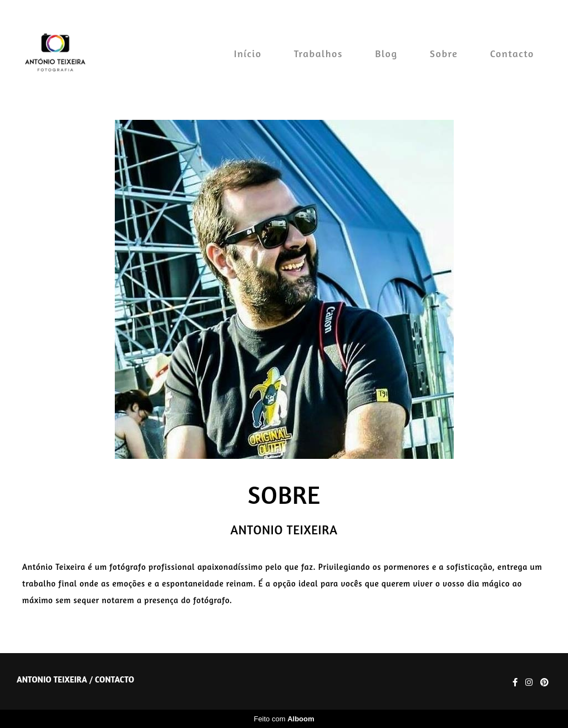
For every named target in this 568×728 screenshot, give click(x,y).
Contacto (512, 53)
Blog (386, 53)
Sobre (444, 53)
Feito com (284, 719)
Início (248, 53)
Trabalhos (318, 53)
